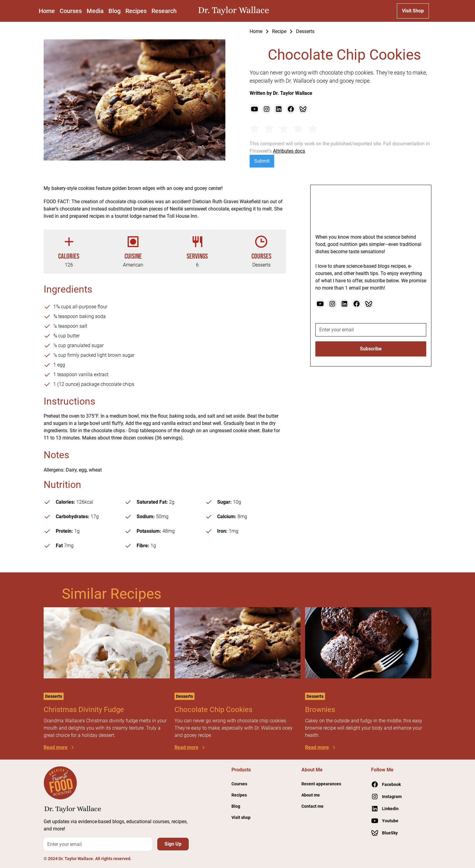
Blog (115, 11)
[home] (235, 11)
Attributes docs (289, 151)
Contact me (312, 806)
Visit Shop (413, 11)
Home (47, 11)
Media (95, 11)
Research (164, 11)
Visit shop (241, 817)
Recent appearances (321, 784)
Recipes (136, 11)
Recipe (279, 31)
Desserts (305, 31)
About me (311, 795)
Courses (71, 11)
